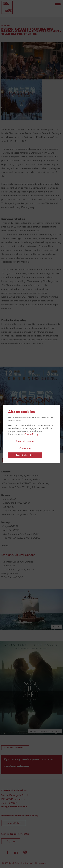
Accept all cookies (25, 455)
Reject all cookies (25, 442)
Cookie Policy (31, 434)
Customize (25, 448)
